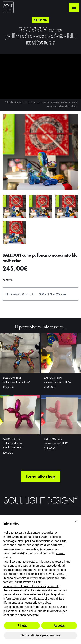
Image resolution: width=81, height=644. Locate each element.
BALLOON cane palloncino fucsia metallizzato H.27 (13, 443)
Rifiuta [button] (22, 625)
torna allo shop (41, 476)
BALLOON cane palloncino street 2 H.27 (16, 380)
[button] (76, 521)
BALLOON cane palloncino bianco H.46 (57, 380)
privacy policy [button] (41, 603)
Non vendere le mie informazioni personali (31, 586)
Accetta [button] (59, 625)
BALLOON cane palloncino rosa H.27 (56, 441)
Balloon (40, 20)
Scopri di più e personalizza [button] (40, 635)
